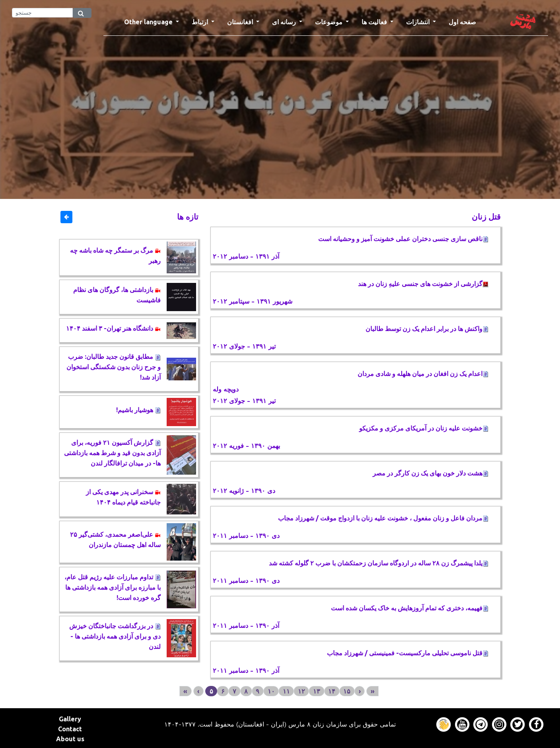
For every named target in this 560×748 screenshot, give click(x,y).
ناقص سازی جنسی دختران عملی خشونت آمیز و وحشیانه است (403, 239)
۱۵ (347, 691)
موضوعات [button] (330, 22)
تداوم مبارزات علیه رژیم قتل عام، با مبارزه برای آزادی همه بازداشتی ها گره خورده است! (113, 587)
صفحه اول (466, 21)
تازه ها (188, 217)
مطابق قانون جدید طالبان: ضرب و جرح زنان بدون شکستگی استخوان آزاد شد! (114, 367)
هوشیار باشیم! (138, 410)
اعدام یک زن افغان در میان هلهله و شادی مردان (423, 374)
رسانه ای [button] (285, 22)
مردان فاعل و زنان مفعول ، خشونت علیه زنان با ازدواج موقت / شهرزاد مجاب (383, 518)
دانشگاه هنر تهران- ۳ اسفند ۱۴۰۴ (113, 328)
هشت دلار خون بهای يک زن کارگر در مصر (431, 473)
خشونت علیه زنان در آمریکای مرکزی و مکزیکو (424, 428)
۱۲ (301, 691)
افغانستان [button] (241, 22)
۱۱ (286, 691)
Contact (70, 729)
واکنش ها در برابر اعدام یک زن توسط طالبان (425, 329)
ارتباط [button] (201, 22)
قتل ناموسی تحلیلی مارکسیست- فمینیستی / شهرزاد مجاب (408, 653)
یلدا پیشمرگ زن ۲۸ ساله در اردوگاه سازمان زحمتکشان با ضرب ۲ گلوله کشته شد (379, 563)
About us (70, 739)
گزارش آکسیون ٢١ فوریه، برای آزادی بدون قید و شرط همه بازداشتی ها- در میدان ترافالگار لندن (112, 453)
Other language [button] (149, 22)
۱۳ (317, 691)
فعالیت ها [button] (375, 22)
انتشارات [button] (419, 22)
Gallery (70, 719)
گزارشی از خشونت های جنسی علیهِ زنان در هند (423, 284)
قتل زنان (486, 217)
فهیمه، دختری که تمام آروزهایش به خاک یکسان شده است (410, 608)
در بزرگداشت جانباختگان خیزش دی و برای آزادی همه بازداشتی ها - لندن (115, 636)
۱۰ (271, 691)
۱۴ (332, 691)
